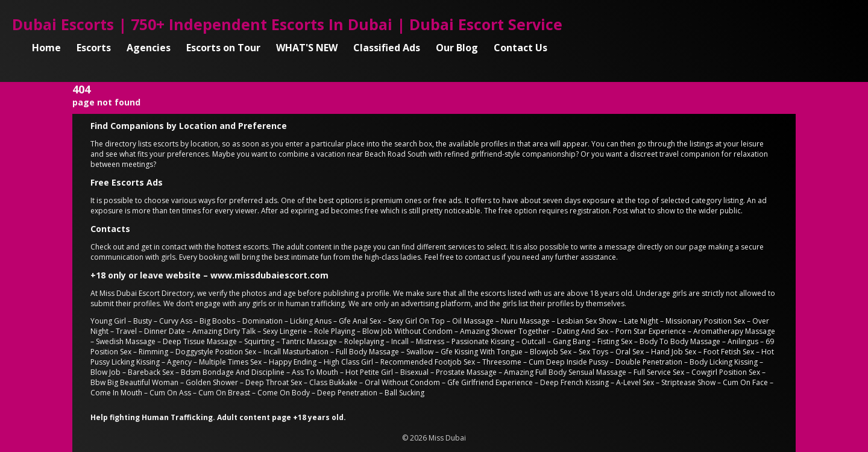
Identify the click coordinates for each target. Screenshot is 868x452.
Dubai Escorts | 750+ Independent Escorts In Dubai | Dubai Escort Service (287, 24)
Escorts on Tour (223, 48)
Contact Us (520, 48)
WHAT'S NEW (307, 48)
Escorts (94, 48)
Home (46, 48)
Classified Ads (387, 48)
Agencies (149, 48)
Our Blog (457, 48)
